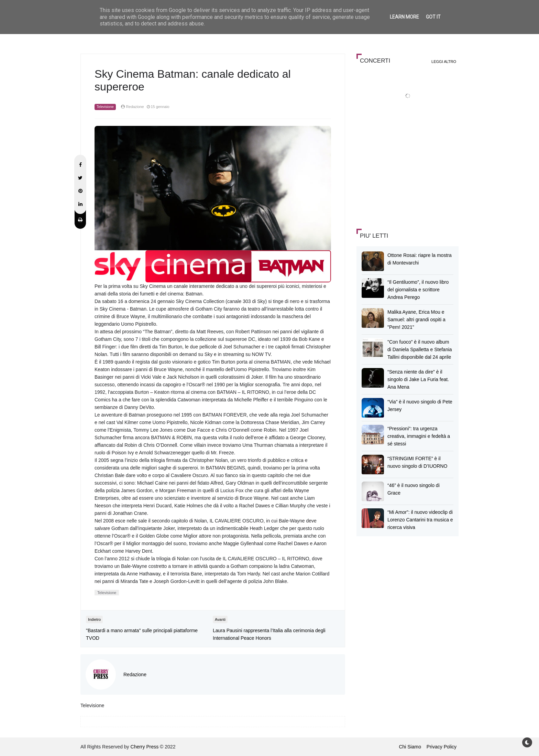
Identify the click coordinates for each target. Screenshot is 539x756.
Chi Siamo (410, 747)
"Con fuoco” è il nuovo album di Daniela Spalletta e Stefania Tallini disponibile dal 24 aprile (420, 349)
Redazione (135, 674)
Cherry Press (145, 747)
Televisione (105, 107)
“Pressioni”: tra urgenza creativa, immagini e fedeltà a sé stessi (419, 436)
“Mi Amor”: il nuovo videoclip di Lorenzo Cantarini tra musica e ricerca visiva (420, 520)
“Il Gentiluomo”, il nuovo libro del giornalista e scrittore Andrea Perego (418, 290)
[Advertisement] (408, 173)
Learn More (404, 17)
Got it (433, 17)
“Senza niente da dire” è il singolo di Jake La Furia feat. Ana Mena (418, 379)
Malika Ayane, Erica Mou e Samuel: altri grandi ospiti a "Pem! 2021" (416, 320)
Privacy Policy (442, 747)
